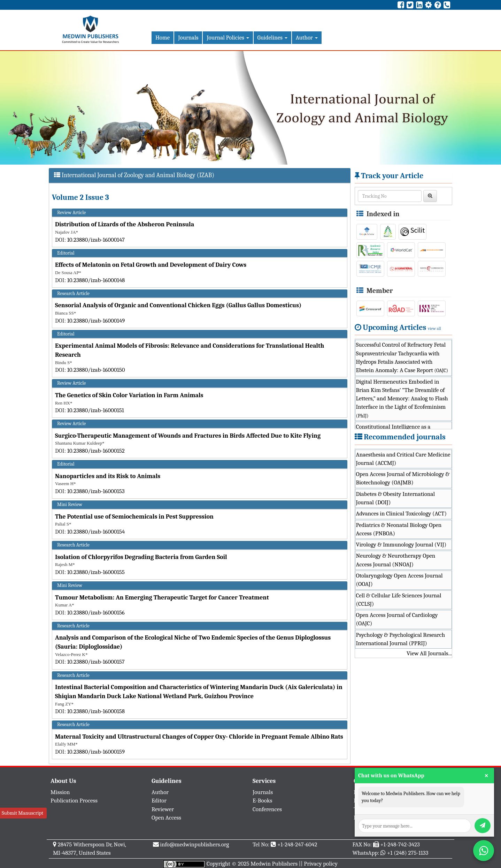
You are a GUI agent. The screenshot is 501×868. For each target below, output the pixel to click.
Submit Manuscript (22, 813)
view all (434, 329)
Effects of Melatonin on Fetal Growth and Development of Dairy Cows (151, 265)
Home (163, 37)
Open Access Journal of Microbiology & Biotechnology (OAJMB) (403, 478)
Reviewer (163, 809)
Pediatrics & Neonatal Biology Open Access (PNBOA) (399, 529)
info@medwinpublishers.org (194, 844)
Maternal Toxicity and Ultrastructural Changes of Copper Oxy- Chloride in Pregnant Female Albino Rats (199, 737)
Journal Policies (228, 37)
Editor (159, 801)
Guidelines (272, 37)
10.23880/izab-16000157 (96, 662)
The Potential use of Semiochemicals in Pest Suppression (134, 517)
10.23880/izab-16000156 (96, 613)
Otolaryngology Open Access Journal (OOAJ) (399, 580)
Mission (60, 792)
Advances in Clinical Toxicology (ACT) (402, 514)
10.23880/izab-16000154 (96, 532)
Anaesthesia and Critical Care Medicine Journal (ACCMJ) (403, 459)
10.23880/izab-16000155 (96, 572)
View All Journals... (429, 653)
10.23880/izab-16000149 (96, 321)
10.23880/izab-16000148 (96, 280)
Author (307, 37)
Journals (188, 37)
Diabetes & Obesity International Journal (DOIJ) (396, 498)
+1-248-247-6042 (297, 844)
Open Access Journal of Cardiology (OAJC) (397, 619)
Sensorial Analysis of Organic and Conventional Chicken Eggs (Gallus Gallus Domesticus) (178, 305)
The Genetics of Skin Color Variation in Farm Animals (129, 395)
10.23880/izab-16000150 (96, 370)
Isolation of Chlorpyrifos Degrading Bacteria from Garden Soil (141, 557)
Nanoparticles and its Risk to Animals (108, 476)
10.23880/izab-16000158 (96, 711)
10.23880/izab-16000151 (96, 410)
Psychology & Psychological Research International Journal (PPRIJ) (401, 639)
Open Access (166, 818)
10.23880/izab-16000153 (96, 491)
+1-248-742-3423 (400, 844)
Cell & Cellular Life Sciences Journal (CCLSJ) (399, 600)
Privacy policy (321, 864)
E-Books (262, 801)
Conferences (267, 809)
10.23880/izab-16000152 (96, 451)
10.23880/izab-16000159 (96, 752)
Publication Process (74, 801)
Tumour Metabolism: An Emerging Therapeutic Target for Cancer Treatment (162, 598)
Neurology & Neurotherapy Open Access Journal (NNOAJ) (396, 560)
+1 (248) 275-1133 (408, 853)
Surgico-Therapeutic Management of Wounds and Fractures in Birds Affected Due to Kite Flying (188, 436)
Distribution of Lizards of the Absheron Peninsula (125, 224)
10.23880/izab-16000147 (96, 240)
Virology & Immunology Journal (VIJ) (401, 545)
